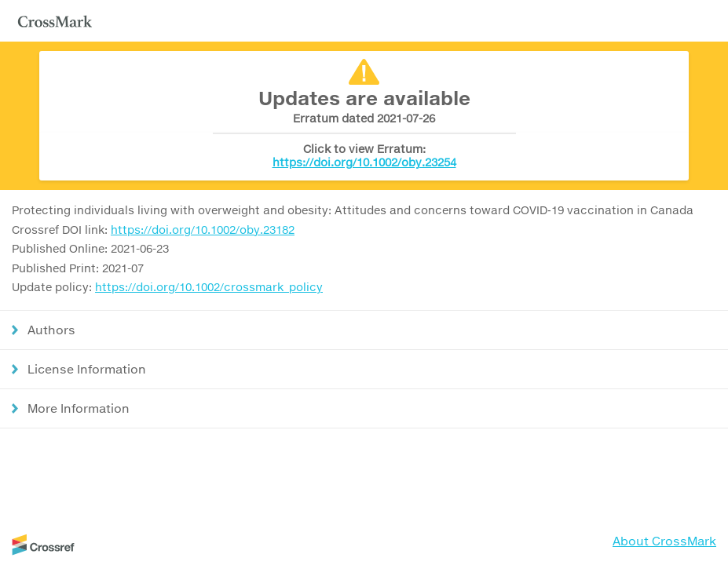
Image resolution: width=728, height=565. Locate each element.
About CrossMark (664, 541)
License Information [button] (87, 369)
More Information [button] (79, 408)
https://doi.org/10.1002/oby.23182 (203, 230)
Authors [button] (51, 330)
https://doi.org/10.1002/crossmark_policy (209, 287)
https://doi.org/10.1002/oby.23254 (364, 162)
